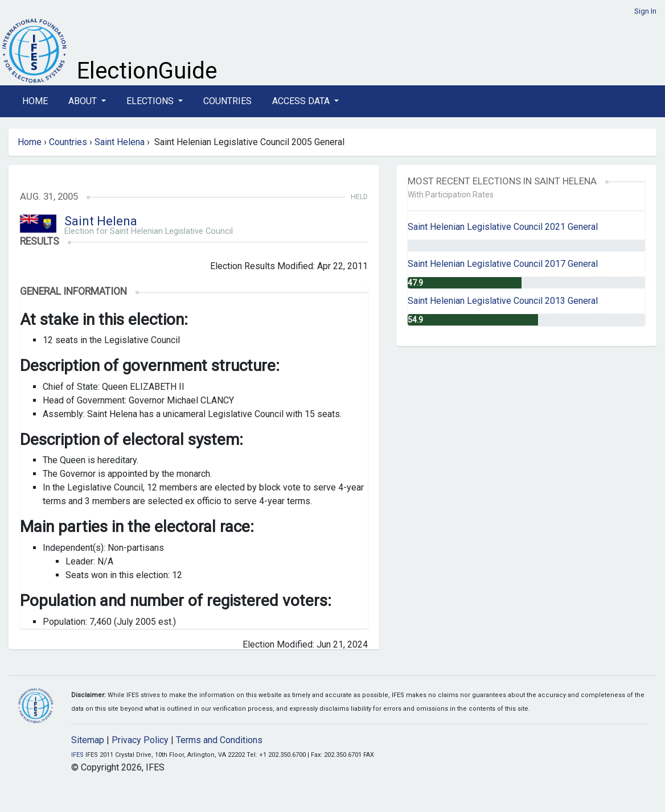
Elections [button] (151, 101)
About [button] (84, 101)
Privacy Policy (140, 740)
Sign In (645, 11)
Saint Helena (120, 142)
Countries (227, 101)
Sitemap (88, 740)
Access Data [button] (302, 101)
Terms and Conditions (219, 740)
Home (35, 101)
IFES (77, 755)
